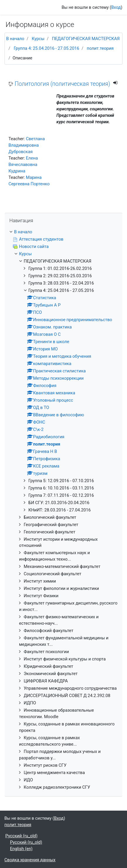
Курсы (38, 39)
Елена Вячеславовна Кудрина (23, 165)
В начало (15, 39)
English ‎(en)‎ (21, 849)
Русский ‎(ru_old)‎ (21, 836)
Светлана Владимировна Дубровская (27, 145)
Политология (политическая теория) (62, 84)
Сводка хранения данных (30, 860)
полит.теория (100, 48)
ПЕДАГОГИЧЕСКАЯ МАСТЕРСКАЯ (86, 39)
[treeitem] (63, 232)
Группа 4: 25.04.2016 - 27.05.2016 (47, 48)
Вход (116, 7)
